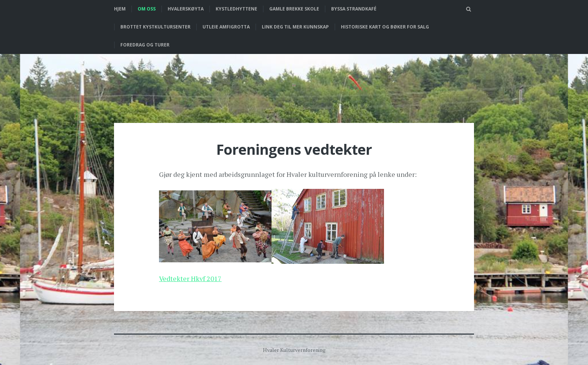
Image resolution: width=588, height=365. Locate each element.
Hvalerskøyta (186, 9)
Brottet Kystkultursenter (155, 27)
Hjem (120, 9)
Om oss (147, 9)
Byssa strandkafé (354, 9)
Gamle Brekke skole (294, 9)
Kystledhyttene (236, 9)
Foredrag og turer (145, 45)
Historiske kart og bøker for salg (385, 27)
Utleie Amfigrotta (226, 27)
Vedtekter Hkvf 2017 (190, 278)
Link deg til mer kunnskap (295, 27)
